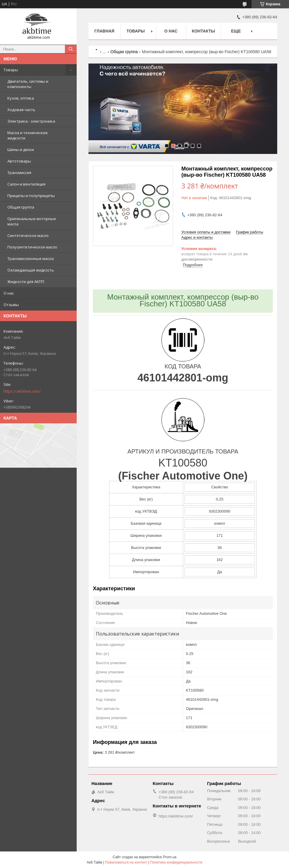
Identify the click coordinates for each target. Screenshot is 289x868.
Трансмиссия (19, 173)
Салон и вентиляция (26, 184)
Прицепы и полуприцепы (31, 196)
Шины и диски (21, 149)
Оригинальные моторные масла (32, 221)
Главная (104, 31)
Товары (11, 70)
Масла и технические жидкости (28, 135)
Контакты (203, 31)
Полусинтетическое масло (32, 247)
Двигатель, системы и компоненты (28, 84)
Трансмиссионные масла (31, 259)
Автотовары (19, 161)
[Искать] (71, 49)
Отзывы (11, 305)
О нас (9, 293)
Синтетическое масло (28, 235)
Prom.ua (170, 857)
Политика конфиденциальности (176, 862)
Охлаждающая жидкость (31, 270)
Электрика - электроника (31, 121)
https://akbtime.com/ (22, 391)
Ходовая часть (21, 110)
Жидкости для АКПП (26, 282)
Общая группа (21, 207)
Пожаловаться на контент (126, 862)
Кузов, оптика (21, 98)
